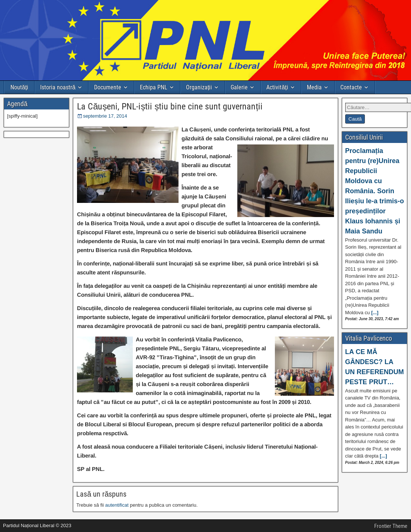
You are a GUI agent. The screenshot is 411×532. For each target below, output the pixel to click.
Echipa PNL (154, 87)
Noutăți (19, 87)
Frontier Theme (391, 526)
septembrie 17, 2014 (105, 116)
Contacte (351, 87)
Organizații (199, 87)
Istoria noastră (58, 87)
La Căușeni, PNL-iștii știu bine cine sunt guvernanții (170, 106)
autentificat (117, 505)
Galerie (239, 87)
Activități (277, 87)
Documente (108, 87)
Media (314, 87)
